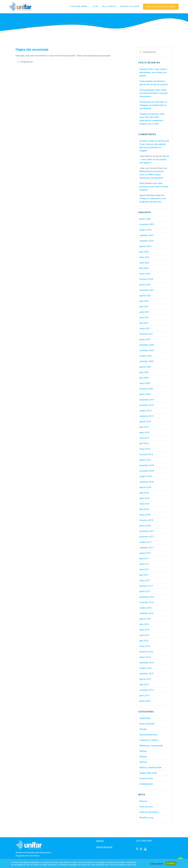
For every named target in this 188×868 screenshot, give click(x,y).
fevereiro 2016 (146, 652)
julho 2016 (144, 624)
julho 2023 (144, 301)
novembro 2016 (147, 602)
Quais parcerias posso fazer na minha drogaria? (154, 187)
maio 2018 (144, 504)
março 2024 (145, 274)
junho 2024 (144, 257)
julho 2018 (144, 493)
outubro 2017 (146, 542)
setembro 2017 (146, 548)
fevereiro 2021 (146, 334)
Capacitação (145, 718)
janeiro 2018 (145, 526)
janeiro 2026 (145, 219)
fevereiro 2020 (146, 389)
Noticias (143, 757)
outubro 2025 (146, 230)
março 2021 (145, 328)
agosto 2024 (145, 246)
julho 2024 (144, 252)
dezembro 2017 (147, 531)
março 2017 (145, 580)
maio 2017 (144, 570)
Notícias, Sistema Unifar (150, 768)
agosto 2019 (145, 422)
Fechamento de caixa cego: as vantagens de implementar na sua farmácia (153, 105)
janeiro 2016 (145, 657)
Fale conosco (109, 6)
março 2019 (145, 449)
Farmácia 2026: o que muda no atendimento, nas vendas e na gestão (153, 72)
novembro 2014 (147, 690)
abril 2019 (144, 444)
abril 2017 (144, 575)
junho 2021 (144, 312)
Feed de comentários (149, 812)
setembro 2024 (146, 241)
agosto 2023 (145, 296)
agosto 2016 (145, 619)
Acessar (143, 801)
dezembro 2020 (147, 345)
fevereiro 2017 (146, 586)
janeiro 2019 (145, 460)
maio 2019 (144, 438)
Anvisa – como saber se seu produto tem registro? (154, 159)
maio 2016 (144, 635)
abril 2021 (144, 323)
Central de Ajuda (130, 6)
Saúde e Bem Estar (148, 773)
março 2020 (145, 383)
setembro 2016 (146, 613)
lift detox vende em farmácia (152, 141)
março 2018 (145, 515)
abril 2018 (144, 509)
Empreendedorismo (148, 735)
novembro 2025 (147, 224)
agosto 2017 (145, 553)
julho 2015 (144, 685)
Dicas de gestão (147, 724)
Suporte (100, 841)
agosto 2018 (145, 487)
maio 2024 (144, 263)
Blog (96, 6)
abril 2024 (144, 268)
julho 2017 (144, 559)
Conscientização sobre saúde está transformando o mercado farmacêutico (153, 93)
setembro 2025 (146, 235)
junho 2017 (144, 564)
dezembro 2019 (147, 400)
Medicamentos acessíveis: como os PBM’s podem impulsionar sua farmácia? (152, 175)
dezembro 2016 (147, 597)
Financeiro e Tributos (149, 740)
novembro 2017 (147, 537)
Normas (143, 751)
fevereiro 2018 (146, 520)
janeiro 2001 (145, 701)
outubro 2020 (146, 356)
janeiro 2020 (145, 394)
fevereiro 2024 (146, 279)
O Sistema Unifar (78, 6)
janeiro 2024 (145, 285)
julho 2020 (144, 372)
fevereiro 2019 (146, 454)
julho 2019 (144, 427)
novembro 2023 (147, 290)
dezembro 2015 (147, 663)
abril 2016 (144, 641)
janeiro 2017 (145, 591)
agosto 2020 (145, 367)
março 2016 (145, 646)
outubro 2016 (146, 608)
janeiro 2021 (145, 339)
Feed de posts (146, 807)
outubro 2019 (146, 411)
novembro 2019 (147, 405)
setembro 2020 (146, 361)
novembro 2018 (147, 471)
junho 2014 (144, 696)
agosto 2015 (145, 679)
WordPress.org (146, 818)
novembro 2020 (147, 350)
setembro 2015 (146, 674)
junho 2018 (144, 498)
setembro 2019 (146, 416)
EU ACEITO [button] (171, 864)
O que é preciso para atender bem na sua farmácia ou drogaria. (153, 147)
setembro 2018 (146, 482)
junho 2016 (144, 630)
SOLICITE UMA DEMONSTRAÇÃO (161, 7)
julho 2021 (144, 307)
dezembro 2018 (147, 465)
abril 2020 (144, 378)
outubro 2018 (146, 476)
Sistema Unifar (146, 778)
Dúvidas (143, 729)
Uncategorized (146, 784)
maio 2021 (144, 318)
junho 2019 (144, 433)
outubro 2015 (146, 668)
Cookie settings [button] (157, 864)
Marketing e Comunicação (151, 746)
